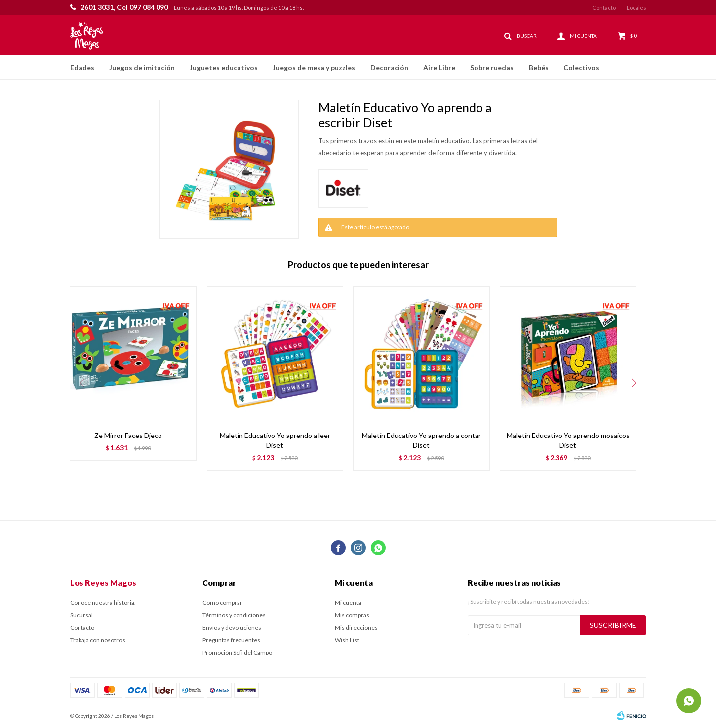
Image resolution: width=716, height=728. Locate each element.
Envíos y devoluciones (232, 627)
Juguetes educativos (224, 67)
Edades (82, 67)
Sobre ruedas (492, 67)
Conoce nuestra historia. (103, 603)
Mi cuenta (348, 603)
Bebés (539, 67)
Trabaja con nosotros (98, 640)
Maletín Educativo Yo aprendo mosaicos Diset (568, 440)
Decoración (389, 67)
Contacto (604, 8)
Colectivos (581, 67)
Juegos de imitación (142, 67)
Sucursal (81, 615)
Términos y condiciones (234, 615)
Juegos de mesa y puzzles (314, 67)
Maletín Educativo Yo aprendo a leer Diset (275, 440)
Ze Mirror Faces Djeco (128, 435)
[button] (634, 383)
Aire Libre (439, 67)
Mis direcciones (356, 627)
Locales (636, 8)
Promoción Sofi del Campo (237, 652)
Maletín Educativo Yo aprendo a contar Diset (421, 440)
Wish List (347, 640)
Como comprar (222, 603)
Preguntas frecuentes (231, 640)
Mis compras (352, 615)
